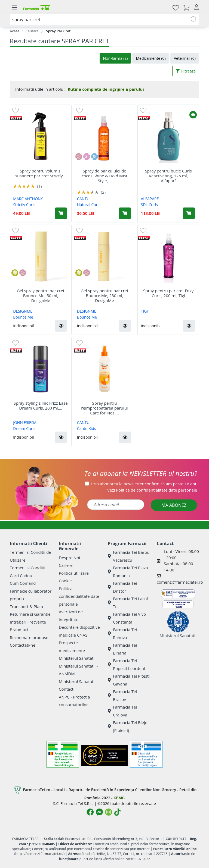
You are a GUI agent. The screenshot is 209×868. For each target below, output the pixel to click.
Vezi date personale (152, 490)
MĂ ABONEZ (174, 505)
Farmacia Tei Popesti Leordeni (126, 664)
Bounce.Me (23, 317)
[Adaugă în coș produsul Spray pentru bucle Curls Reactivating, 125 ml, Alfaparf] (189, 213)
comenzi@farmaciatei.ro (180, 582)
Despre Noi (69, 558)
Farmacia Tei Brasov (122, 695)
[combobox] (104, 20)
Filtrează (186, 71)
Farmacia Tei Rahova (122, 633)
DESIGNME (23, 311)
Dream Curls (24, 428)
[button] (61, 326)
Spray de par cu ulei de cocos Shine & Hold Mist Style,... (104, 176)
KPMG (119, 798)
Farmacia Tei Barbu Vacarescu (129, 556)
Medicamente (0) (151, 58)
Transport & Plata (26, 606)
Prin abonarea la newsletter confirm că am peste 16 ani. (144, 484)
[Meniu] (14, 8)
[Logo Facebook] (90, 812)
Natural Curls (89, 205)
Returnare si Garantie (30, 614)
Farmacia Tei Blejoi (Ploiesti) (128, 726)
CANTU (83, 199)
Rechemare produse (29, 637)
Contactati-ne (23, 645)
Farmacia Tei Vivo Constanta (127, 618)
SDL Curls (149, 205)
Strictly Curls (24, 205)
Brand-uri (19, 630)
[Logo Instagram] (109, 812)
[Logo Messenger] (99, 812)
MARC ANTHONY (28, 199)
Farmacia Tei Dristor (122, 587)
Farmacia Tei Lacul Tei (128, 603)
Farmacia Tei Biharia (122, 649)
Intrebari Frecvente (28, 622)
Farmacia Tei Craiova (122, 711)
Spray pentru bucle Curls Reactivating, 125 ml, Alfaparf (168, 176)
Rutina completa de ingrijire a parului (106, 89)
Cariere (66, 565)
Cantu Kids (87, 428)
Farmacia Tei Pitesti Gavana (129, 680)
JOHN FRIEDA (25, 422)
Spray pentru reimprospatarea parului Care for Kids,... (104, 408)
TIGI (145, 311)
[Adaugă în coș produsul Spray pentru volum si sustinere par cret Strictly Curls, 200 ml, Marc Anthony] (61, 213)
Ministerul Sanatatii (77, 658)
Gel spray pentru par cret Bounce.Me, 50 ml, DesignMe (41, 295)
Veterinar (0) (185, 58)
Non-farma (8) (116, 58)
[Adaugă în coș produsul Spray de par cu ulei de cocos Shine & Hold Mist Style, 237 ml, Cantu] (125, 213)
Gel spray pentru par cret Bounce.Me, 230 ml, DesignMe (104, 295)
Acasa (15, 31)
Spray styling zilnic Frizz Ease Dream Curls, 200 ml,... (41, 405)
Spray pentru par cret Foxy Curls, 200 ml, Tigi (168, 293)
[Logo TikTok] (117, 812)
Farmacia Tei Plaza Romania (128, 572)
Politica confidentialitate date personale (79, 596)
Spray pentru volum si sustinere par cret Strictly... (41, 173)
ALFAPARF (150, 199)
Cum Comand (23, 583)
